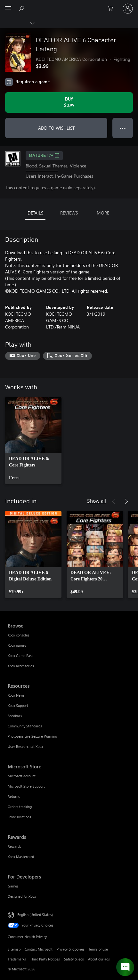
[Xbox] (17, 23)
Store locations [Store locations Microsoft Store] (19, 817)
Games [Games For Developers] (13, 886)
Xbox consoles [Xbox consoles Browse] (19, 635)
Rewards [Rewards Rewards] (14, 846)
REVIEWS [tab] (69, 213)
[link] (33, 441)
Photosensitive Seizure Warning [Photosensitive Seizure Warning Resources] (32, 736)
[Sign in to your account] (128, 9)
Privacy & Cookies (71, 949)
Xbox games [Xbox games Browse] (17, 645)
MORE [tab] (103, 213)
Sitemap (14, 949)
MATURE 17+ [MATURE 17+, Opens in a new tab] (44, 156)
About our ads (99, 959)
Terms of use (98, 949)
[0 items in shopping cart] (112, 9)
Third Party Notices (45, 959)
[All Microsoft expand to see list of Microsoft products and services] (8, 9)
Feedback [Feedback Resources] (15, 716)
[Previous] (114, 501)
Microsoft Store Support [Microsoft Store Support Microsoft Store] (26, 786)
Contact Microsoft (39, 949)
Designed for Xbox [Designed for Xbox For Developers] (22, 896)
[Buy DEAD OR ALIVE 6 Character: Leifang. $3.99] (69, 102)
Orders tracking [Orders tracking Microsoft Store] (20, 807)
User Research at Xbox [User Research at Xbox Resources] (25, 746)
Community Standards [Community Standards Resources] (25, 726)
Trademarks (17, 959)
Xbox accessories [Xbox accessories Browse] (21, 666)
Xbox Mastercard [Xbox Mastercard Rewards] (21, 857)
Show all (97, 501)
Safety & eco (74, 959)
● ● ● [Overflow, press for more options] (123, 128)
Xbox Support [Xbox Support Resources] (18, 705)
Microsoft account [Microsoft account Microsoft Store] (22, 776)
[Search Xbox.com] (22, 8)
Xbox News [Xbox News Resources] (16, 695)
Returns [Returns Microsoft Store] (14, 796)
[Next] (126, 501)
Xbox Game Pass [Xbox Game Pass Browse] (20, 656)
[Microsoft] (69, 5)
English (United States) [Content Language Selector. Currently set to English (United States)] (35, 915)
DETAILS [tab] (35, 213)
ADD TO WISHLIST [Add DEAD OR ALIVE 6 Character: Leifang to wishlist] (56, 128)
